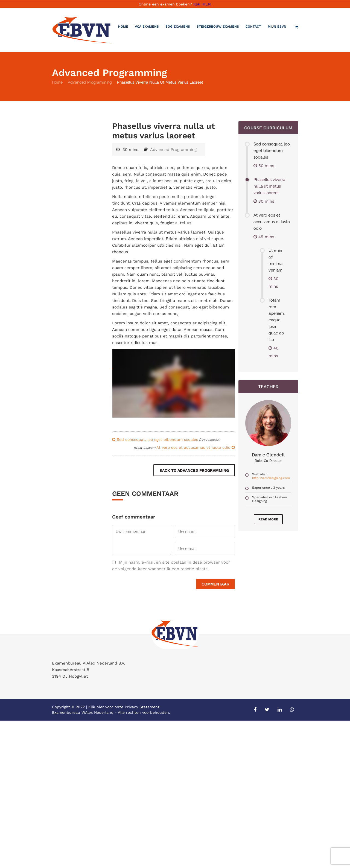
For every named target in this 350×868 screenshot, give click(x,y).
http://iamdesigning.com (271, 478)
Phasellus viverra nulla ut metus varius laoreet (269, 186)
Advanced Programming (90, 82)
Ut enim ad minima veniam (276, 260)
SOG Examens (178, 27)
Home (123, 27)
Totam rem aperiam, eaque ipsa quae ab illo (277, 320)
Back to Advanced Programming (194, 470)
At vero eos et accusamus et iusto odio (184, 447)
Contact (253, 27)
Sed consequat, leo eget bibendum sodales (166, 439)
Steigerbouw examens (218, 27)
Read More (268, 519)
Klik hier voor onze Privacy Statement (124, 707)
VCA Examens (147, 27)
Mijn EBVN (277, 27)
